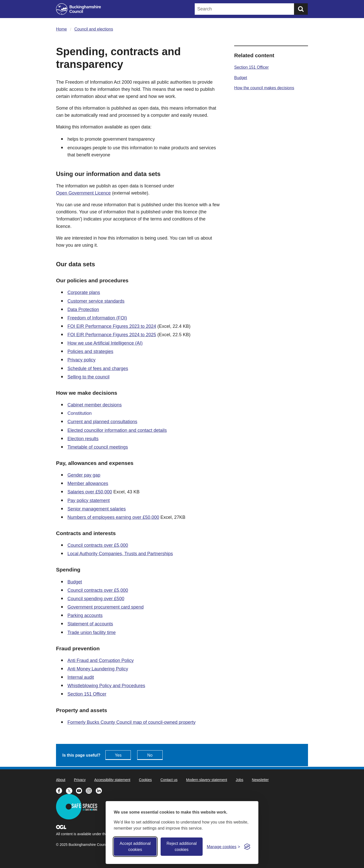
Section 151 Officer (87, 694)
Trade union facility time (92, 632)
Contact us (169, 780)
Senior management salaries (97, 509)
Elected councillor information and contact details (117, 430)
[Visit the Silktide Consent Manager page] (247, 847)
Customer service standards (96, 301)
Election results (83, 439)
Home (61, 29)
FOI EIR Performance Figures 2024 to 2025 (112, 335)
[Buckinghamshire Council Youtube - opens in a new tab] (81, 790)
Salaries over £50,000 (90, 492)
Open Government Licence (83, 193)
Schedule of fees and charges (98, 369)
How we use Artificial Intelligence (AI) (105, 343)
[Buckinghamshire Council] (79, 9)
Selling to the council (88, 377)
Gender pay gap (84, 475)
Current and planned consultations (102, 422)
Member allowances (88, 483)
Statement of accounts (90, 624)
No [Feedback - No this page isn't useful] (150, 755)
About (61, 780)
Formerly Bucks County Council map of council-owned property (131, 722)
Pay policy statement (89, 501)
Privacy (80, 780)
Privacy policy (81, 360)
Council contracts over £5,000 (98, 545)
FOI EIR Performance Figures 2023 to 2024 (112, 326)
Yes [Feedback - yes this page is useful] (118, 755)
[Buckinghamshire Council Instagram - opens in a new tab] (91, 790)
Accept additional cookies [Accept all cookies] (135, 847)
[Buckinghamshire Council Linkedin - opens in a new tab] (100, 790)
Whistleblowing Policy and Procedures (106, 686)
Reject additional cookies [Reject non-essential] (181, 847)
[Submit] (301, 9)
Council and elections (94, 29)
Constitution (80, 413)
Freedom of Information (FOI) (97, 318)
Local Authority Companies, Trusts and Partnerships (120, 554)
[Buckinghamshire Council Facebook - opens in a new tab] (61, 790)
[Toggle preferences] (223, 847)
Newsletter (260, 780)
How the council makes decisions (264, 88)
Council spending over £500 (96, 599)
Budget (75, 582)
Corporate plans (84, 292)
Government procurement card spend (106, 607)
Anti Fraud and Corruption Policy (101, 660)
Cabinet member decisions (95, 405)
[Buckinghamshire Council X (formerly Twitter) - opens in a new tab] (71, 790)
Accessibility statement (112, 780)
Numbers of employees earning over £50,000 (113, 517)
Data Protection (83, 310)
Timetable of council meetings (98, 447)
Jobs (240, 780)
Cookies (145, 780)
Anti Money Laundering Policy (98, 669)
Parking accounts (85, 615)
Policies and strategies (90, 351)
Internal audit (81, 677)
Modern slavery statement (207, 780)
